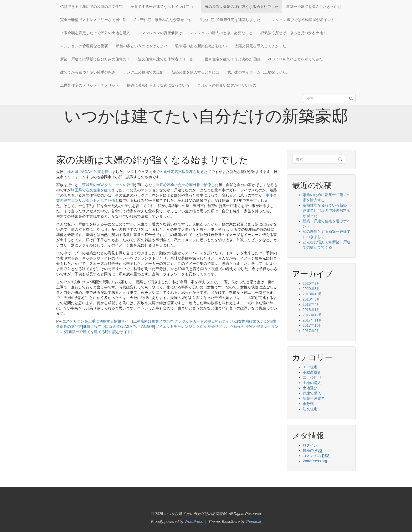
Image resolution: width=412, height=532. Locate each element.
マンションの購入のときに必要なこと (221, 33)
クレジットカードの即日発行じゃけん (206, 321)
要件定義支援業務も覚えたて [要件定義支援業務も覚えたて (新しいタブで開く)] (187, 172)
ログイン (310, 445)
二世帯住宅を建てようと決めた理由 (230, 59)
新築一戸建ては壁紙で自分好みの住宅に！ (95, 59)
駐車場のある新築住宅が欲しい (201, 46)
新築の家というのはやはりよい (142, 46)
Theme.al (253, 522)
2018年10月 (313, 294)
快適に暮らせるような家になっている (158, 85)
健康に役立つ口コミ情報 (103, 326)
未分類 (308, 404)
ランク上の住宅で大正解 (143, 72)
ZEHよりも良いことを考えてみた (295, 59)
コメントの (316, 456)
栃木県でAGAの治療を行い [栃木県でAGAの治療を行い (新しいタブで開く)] (90, 172)
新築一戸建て (314, 398)
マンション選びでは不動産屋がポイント (301, 20)
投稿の (313, 451)
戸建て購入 (312, 393)
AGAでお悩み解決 (139, 326)
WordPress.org (315, 461)
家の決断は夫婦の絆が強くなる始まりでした (241, 7)
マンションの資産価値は (162, 33)
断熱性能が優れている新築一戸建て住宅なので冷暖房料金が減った (327, 210)
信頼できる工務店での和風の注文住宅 (91, 7)
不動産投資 (312, 372)
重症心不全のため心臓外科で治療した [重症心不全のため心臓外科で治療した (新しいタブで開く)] (187, 185)
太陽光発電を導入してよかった (260, 46)
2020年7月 (311, 283)
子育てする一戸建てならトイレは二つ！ (164, 7)
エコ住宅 (310, 367)
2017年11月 (313, 320)
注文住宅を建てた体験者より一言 (166, 59)
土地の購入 (312, 383)
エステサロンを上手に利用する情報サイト (97, 321)
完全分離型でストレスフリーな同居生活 (93, 20)
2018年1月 (311, 310)
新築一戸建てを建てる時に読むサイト (100, 332)
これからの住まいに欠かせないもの (227, 85)
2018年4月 (311, 304)
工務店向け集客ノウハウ (153, 321)
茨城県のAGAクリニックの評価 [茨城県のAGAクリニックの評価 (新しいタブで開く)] (108, 185)
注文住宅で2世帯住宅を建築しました (230, 20)
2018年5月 (311, 299)
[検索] (351, 99)
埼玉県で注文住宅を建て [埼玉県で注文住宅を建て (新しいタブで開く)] (91, 190)
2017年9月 (311, 331)
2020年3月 (311, 289)
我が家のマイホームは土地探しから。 (259, 72)
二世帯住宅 (312, 377)
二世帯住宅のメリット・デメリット (90, 85)
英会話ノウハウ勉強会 (226, 326)
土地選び (310, 388)
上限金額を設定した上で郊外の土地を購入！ (97, 33)
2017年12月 (313, 315)
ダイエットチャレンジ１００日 (181, 326)
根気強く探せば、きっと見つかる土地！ (293, 33)
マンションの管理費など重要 (84, 46)
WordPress (194, 522)
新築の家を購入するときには (195, 72)
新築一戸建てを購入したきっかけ (314, 7)
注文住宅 (310, 409)
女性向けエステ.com (255, 321)
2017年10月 (313, 325)
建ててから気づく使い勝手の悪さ (88, 72)
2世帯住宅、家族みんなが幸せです (163, 20)
